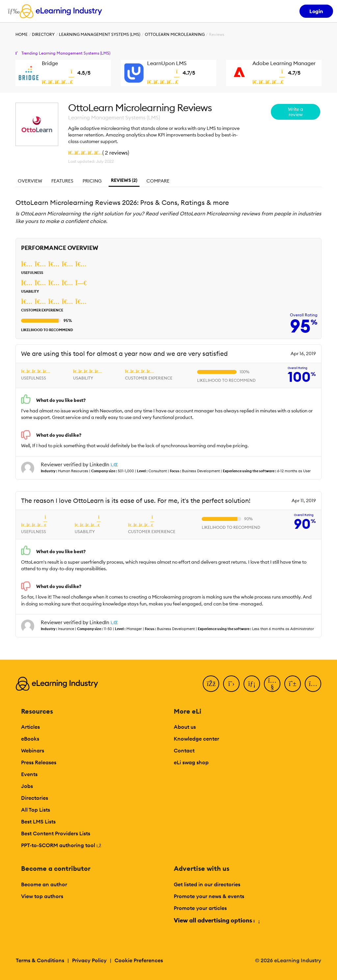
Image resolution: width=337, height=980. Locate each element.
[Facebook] (211, 684)
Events (29, 774)
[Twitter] (231, 684)
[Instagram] (313, 684)
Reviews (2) (124, 180)
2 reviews (116, 153)
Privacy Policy (89, 960)
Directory (43, 34)
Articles (30, 727)
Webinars (33, 750)
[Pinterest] (293, 684)
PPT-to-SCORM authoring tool (61, 845)
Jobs (27, 786)
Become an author (44, 884)
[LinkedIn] (252, 684)
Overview (30, 181)
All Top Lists (36, 810)
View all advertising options (216, 920)
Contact (184, 750)
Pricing (92, 181)
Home (22, 34)
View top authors (42, 896)
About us (185, 727)
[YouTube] (272, 684)
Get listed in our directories (207, 884)
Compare (158, 181)
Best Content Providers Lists (56, 833)
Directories (35, 798)
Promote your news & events (209, 896)
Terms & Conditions (40, 960)
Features (62, 181)
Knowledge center (196, 739)
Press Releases (39, 762)
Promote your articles (200, 908)
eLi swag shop (191, 762)
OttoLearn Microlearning (175, 34)
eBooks (30, 739)
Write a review (296, 112)
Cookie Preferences (139, 960)
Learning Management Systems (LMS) (100, 34)
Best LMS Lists (38, 821)
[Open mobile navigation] (12, 11)
